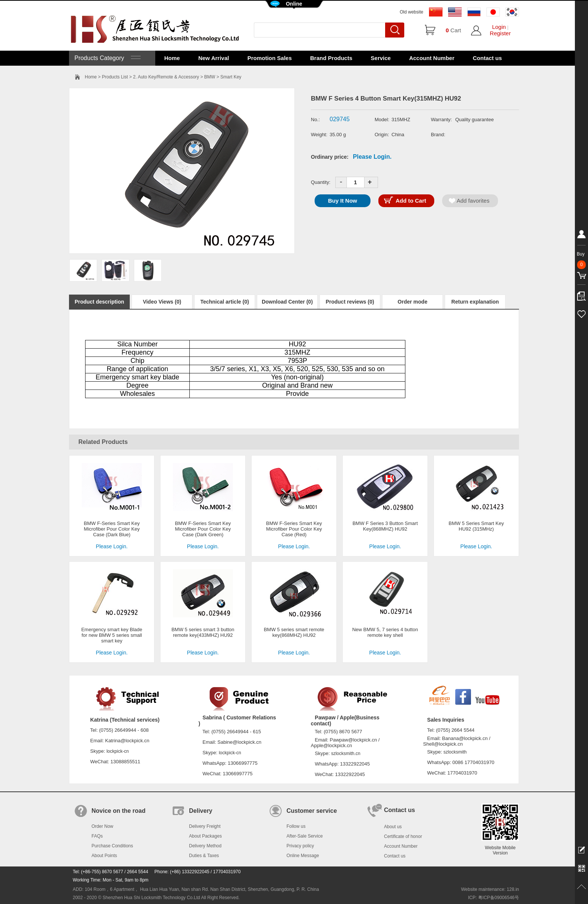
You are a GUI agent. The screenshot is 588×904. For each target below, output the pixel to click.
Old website (412, 12)
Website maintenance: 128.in (490, 889)
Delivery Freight (205, 826)
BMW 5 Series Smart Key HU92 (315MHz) (476, 526)
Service (381, 58)
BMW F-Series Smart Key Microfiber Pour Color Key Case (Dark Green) (203, 529)
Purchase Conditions (112, 846)
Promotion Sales (270, 58)
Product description (99, 302)
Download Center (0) (287, 302)
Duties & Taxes (204, 856)
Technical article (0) (225, 302)
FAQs (97, 836)
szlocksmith (455, 752)
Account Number (432, 58)
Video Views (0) (162, 302)
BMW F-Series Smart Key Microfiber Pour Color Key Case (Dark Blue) (112, 529)
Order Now (102, 826)
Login (499, 27)
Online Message (303, 856)
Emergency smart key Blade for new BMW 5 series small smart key (112, 635)
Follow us (296, 826)
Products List (115, 77)
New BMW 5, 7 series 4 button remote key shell (385, 632)
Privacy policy (300, 846)
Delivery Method (205, 846)
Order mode (412, 302)
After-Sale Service (305, 836)
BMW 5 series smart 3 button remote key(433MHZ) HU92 (203, 632)
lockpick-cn (118, 751)
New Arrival (214, 58)
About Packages (205, 836)
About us (393, 827)
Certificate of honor (403, 836)
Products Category (107, 58)
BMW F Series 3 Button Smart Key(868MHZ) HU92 (385, 526)
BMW (210, 77)
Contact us (487, 58)
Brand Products (331, 58)
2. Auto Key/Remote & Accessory (166, 77)
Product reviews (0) (350, 302)
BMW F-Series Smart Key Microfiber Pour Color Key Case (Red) (294, 529)
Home (172, 58)
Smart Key (231, 77)
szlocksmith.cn (346, 754)
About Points (104, 856)
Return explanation (475, 302)
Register (500, 33)
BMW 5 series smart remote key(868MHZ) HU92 (294, 632)
